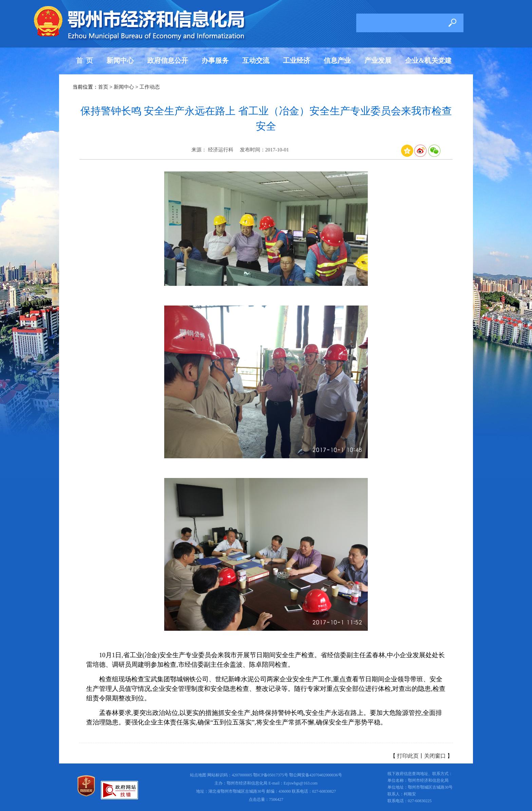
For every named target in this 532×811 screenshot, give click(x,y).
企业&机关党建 (428, 60)
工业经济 (297, 60)
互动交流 (256, 60)
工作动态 (150, 87)
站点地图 (198, 775)
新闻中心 (120, 60)
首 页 (84, 60)
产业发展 (378, 60)
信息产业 (337, 60)
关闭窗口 (435, 756)
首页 (103, 87)
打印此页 (408, 756)
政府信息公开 (168, 60)
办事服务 (215, 60)
